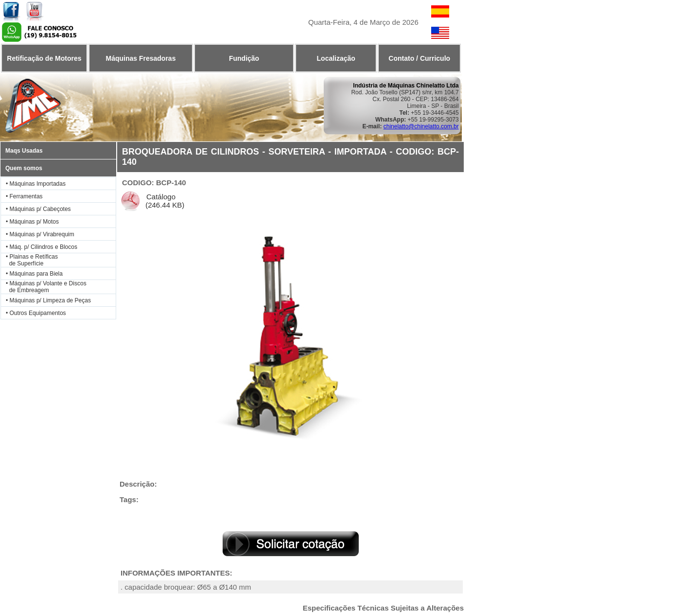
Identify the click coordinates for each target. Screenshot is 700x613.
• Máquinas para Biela (34, 274)
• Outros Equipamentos (36, 313)
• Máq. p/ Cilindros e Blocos (42, 247)
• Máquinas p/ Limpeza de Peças (48, 300)
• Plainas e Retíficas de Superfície (29, 260)
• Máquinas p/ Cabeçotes (38, 209)
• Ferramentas (24, 196)
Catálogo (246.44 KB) (164, 201)
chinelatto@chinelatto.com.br (421, 126)
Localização (336, 58)
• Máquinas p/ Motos (32, 222)
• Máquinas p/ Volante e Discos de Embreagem (44, 287)
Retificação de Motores (44, 58)
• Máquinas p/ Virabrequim (40, 234)
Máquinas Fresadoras (140, 58)
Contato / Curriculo (419, 58)
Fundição (244, 58)
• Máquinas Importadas (36, 184)
